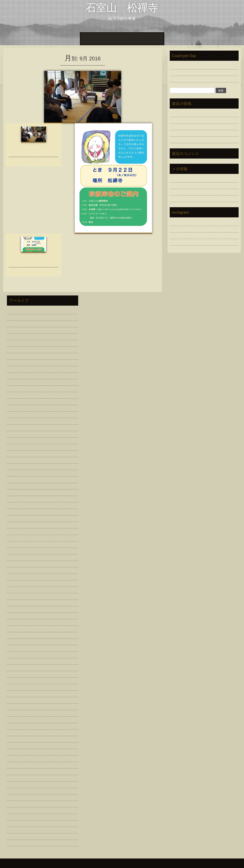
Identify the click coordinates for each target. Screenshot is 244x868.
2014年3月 (15, 823)
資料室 (122, 39)
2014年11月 (16, 777)
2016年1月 (15, 719)
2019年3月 (15, 550)
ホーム (88, 39)
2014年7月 (15, 797)
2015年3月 (15, 758)
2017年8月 (15, 628)
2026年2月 (15, 310)
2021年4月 (15, 434)
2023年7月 (15, 356)
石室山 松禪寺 (122, 8)
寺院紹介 (105, 39)
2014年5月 (15, 810)
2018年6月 (15, 596)
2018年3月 (15, 602)
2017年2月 (15, 661)
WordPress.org (181, 198)
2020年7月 (15, 492)
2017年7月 (15, 635)
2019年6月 (15, 544)
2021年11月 (16, 408)
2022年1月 (15, 401)
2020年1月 (15, 531)
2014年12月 (16, 771)
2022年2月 (15, 395)
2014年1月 (15, 836)
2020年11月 (16, 466)
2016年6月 (15, 700)
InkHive (37, 863)
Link (136, 39)
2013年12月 (16, 842)
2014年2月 (15, 829)
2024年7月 (15, 330)
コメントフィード (184, 192)
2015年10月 (16, 732)
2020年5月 (15, 505)
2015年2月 (15, 765)
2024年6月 (15, 336)
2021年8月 (15, 414)
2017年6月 (15, 641)
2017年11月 (16, 622)
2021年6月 (15, 427)
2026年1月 (15, 317)
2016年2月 (15, 713)
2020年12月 (16, 460)
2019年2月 (15, 557)
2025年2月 (15, 323)
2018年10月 (16, 570)
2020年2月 (15, 524)
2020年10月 (16, 473)
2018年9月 (15, 576)
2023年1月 (15, 382)
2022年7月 (15, 388)
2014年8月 (15, 790)
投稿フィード (180, 185)
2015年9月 (15, 739)
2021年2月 (15, 447)
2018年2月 (15, 609)
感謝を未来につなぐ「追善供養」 (196, 120)
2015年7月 (15, 745)
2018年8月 (15, 583)
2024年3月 (15, 343)
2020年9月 (15, 479)
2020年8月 (15, 485)
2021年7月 (15, 421)
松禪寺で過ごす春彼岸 (187, 133)
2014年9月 (15, 784)
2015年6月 (15, 752)
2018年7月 (15, 589)
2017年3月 (15, 654)
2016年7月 (15, 693)
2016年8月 (15, 687)
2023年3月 (15, 369)
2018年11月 (16, 563)
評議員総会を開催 (184, 139)
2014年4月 (15, 816)
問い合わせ (153, 39)
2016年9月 (15, 680)
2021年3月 (15, 440)
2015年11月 (16, 726)
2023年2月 (15, 375)
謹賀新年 (177, 126)
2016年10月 (16, 674)
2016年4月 (15, 706)
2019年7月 (15, 537)
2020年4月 (15, 511)
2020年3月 (15, 518)
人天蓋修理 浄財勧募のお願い (194, 113)
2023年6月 (15, 362)
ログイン (177, 179)
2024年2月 (15, 349)
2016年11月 (16, 667)
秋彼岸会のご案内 (33, 271)
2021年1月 (15, 453)
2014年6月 (15, 803)
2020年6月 (15, 498)
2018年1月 (15, 615)
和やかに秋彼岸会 (33, 161)
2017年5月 (15, 648)
